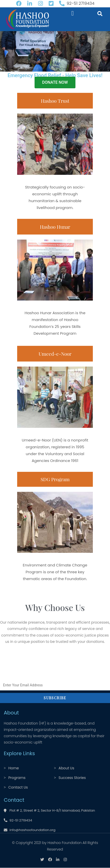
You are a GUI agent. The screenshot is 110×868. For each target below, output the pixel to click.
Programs (17, 778)
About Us (66, 768)
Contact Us (18, 787)
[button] (72, 13)
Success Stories (72, 778)
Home (14, 768)
